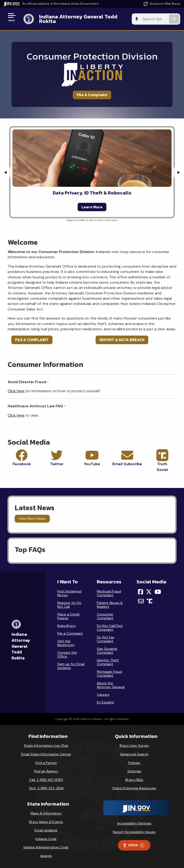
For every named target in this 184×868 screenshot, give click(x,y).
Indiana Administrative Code (46, 847)
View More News (32, 519)
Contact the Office (67, 654)
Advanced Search (134, 754)
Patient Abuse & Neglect (110, 605)
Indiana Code (46, 839)
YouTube (92, 464)
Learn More (92, 207)
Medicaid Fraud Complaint (109, 593)
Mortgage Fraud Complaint (109, 674)
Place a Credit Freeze (69, 616)
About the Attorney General (111, 685)
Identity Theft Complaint (108, 662)
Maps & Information (46, 813)
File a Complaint (70, 633)
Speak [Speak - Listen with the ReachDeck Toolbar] (133, 845)
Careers (103, 695)
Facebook (22, 464)
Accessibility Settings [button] (134, 823)
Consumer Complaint (105, 616)
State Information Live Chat (46, 746)
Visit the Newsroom (66, 643)
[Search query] (155, 19)
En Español (105, 702)
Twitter (57, 464)
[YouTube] (158, 592)
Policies (134, 763)
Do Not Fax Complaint (106, 639)
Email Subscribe (127, 464)
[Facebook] (141, 592)
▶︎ (181, 172)
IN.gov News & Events (46, 822)
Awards (46, 856)
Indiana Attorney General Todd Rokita (78, 19)
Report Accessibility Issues (134, 832)
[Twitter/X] (149, 592)
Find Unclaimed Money (69, 593)
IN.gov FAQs (134, 780)
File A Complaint (92, 95)
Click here (17, 391)
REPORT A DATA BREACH (122, 340)
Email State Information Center (46, 754)
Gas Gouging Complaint (107, 651)
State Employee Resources (134, 788)
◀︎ (7, 172)
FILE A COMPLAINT (32, 340)
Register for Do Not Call (69, 605)
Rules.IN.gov (66, 626)
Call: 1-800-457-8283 (46, 780)
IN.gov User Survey (134, 746)
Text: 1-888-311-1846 (46, 788)
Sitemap (134, 771)
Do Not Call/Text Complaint (110, 628)
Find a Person (46, 763)
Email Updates (46, 830)
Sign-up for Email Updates (71, 666)
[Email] (141, 601)
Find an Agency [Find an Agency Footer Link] (46, 771)
